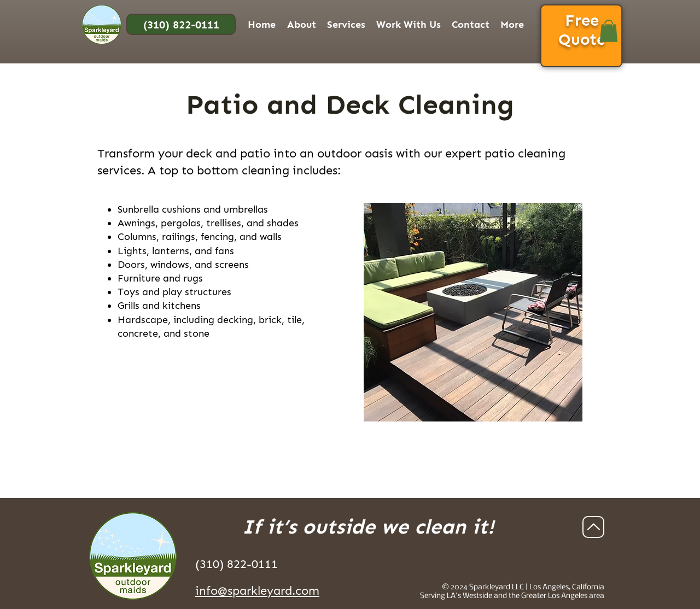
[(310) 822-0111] (181, 24)
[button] (302, 24)
